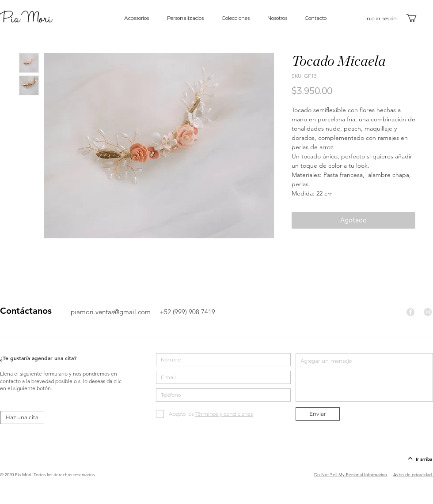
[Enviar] (318, 414)
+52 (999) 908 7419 (187, 312)
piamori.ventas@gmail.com (111, 312)
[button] (416, 18)
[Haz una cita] (22, 417)
